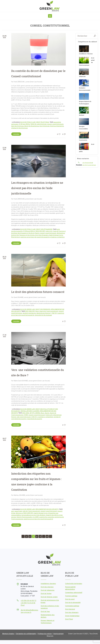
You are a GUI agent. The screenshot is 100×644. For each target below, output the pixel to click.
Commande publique (72, 606)
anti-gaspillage (17, 511)
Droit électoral (43, 122)
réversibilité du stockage (43, 315)
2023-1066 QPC (30, 311)
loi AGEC (36, 517)
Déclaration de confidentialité (26, 634)
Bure (37, 311)
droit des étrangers (42, 235)
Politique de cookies (45, 634)
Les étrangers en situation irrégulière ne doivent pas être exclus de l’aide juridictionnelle (37, 188)
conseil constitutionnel (55, 124)
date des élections (17, 126)
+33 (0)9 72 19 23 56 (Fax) (89, 165)
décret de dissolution (32, 126)
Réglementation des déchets (47, 509)
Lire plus (16, 134)
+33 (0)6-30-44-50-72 (28, 600)
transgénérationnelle (34, 419)
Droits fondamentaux (72, 616)
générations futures (43, 313)
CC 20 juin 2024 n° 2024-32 (27, 124)
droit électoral (44, 126)
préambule (49, 417)
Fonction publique (71, 596)
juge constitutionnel (24, 417)
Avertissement (58, 634)
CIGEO (26, 415)
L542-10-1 (34, 417)
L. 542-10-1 (54, 313)
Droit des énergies (43, 309)
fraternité (49, 415)
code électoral (42, 124)
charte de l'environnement (49, 311)
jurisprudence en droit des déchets (33, 515)
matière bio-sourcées (47, 517)
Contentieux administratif (74, 593)
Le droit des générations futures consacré (38, 292)
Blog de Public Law (28, 122)
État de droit (16, 237)
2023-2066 (26, 413)
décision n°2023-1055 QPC (24, 513)
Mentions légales (8, 634)
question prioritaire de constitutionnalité (35, 237)
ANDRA (38, 413)
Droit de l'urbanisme (48, 590)
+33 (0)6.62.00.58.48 (88, 163)
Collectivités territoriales (74, 584)
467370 (32, 413)
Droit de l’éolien (46, 594)
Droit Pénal (69, 619)
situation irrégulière (57, 237)
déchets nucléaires (29, 313)
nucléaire (41, 417)
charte (47, 413)
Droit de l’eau (45, 612)
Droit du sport (70, 599)
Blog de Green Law (28, 309)
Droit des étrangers (44, 229)
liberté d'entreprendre (24, 517)
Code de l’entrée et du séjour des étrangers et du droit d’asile (38, 232)
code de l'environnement (31, 511)
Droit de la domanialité (73, 603)
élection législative (57, 126)
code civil (49, 231)
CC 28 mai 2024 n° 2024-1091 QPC (34, 231)
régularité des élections (19, 128)
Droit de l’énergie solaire (49, 597)
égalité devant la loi (56, 235)
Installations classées (30, 411)
